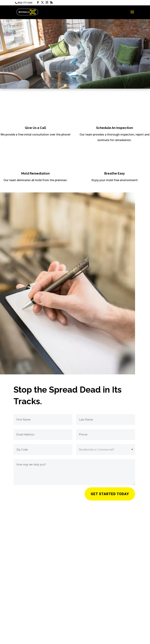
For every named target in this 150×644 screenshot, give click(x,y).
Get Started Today (110, 494)
